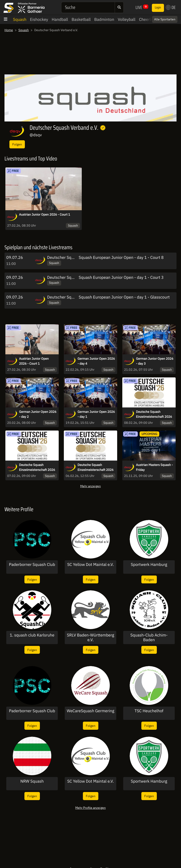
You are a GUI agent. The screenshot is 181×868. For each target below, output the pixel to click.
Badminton (104, 19)
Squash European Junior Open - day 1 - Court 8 (121, 257)
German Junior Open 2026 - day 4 (96, 361)
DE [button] (171, 7)
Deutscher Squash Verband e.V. (75, 257)
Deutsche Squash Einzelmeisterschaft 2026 (154, 414)
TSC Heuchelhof (149, 711)
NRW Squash (32, 781)
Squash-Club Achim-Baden (149, 637)
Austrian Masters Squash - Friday (154, 467)
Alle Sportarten (165, 19)
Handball (60, 19)
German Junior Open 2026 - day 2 (38, 414)
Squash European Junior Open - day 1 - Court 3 (121, 277)
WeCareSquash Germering (90, 711)
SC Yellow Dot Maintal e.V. (90, 565)
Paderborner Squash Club (32, 565)
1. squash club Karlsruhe (32, 635)
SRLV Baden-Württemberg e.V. (91, 637)
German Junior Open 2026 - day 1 (96, 414)
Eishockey (39, 19)
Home (9, 30)
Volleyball (127, 19)
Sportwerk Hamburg (149, 565)
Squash (20, 19)
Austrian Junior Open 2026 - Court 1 (45, 214)
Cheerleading (151, 19)
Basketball (81, 19)
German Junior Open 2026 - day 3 (155, 361)
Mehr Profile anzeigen (90, 808)
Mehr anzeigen (90, 486)
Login (158, 8)
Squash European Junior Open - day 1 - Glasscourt (124, 297)
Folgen (17, 144)
